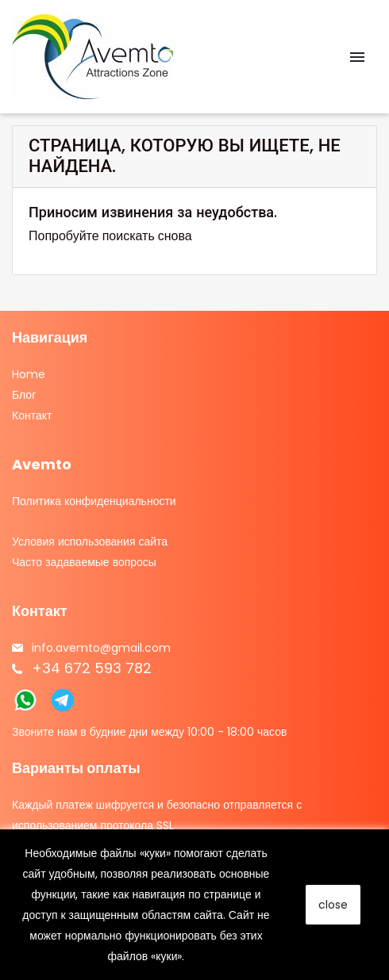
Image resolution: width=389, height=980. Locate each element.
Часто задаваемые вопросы (84, 562)
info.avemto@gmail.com (101, 648)
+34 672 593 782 (92, 668)
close (333, 905)
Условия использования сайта (90, 542)
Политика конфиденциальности (94, 501)
